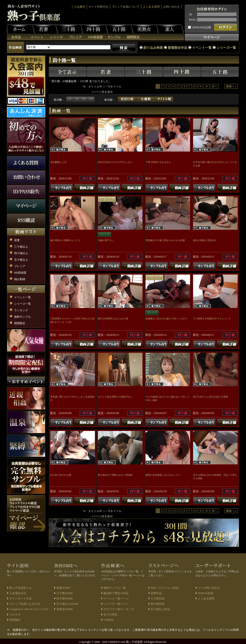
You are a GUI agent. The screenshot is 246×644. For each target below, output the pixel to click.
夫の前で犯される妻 (61, 475)
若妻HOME (63, 588)
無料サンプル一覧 (115, 588)
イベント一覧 (202, 48)
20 (70, 99)
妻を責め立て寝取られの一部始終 (115, 475)
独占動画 (20, 279)
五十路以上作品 (160, 609)
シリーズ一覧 (226, 48)
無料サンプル (23, 317)
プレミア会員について (126, 7)
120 (91, 99)
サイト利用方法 (98, 7)
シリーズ (56, 37)
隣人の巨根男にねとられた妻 (113, 319)
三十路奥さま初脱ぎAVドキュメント (212, 319)
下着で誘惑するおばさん (158, 162)
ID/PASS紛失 (206, 593)
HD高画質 (95, 37)
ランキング (21, 310)
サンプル (114, 37)
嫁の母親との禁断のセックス (65, 240)
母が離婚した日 (58, 162)
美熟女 (145, 29)
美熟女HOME (65, 609)
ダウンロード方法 (20, 599)
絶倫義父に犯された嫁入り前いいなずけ (166, 319)
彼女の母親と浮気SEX (205, 240)
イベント (37, 37)
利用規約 (15, 620)
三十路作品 (158, 599)
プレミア (75, 37)
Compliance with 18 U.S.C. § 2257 (29, 609)
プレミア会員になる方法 (25, 604)
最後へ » (231, 86)
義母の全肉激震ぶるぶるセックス (163, 475)
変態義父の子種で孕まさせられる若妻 (165, 240)
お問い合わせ (172, 7)
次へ (215, 86)
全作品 (16, 37)
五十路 (120, 29)
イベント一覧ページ (116, 599)
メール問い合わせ (209, 588)
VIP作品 (108, 620)
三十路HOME (65, 593)
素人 (170, 29)
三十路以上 (21, 247)
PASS (192, 20)
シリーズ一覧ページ (116, 604)
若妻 (44, 29)
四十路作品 (158, 604)
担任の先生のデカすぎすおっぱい (115, 162)
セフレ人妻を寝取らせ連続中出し (115, 397)
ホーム (21, 29)
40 (77, 99)
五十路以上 (21, 260)
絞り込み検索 (153, 48)
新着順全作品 (178, 48)
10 (207, 86)
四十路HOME (65, 599)
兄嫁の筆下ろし (106, 240)
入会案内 (80, 7)
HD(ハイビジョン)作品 (165, 588)
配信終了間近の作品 (116, 593)
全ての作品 (110, 615)
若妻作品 (156, 593)
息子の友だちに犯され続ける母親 (210, 397)
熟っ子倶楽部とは (20, 588)
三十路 (69, 29)
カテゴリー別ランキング (119, 609)
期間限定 (133, 37)
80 (84, 99)
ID (191, 14)
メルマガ (15, 615)
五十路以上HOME (67, 604)
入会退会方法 (18, 593)
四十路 (94, 29)
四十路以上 (21, 253)
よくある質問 (151, 7)
